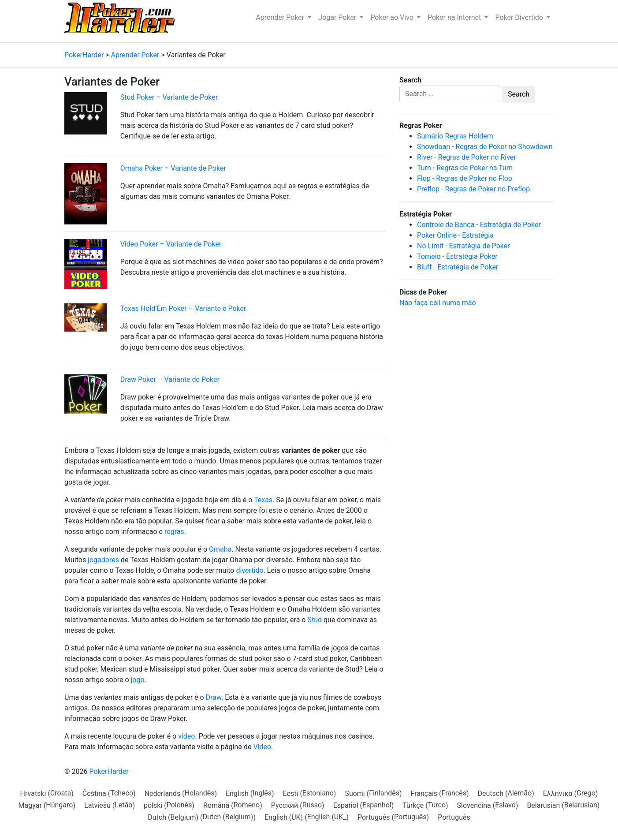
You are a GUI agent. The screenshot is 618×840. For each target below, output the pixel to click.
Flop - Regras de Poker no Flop (465, 178)
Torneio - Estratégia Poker (457, 256)
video (186, 736)
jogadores (103, 560)
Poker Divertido (520, 17)
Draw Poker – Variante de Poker (170, 379)
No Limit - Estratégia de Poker (463, 246)
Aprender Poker (281, 17)
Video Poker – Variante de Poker (171, 244)
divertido (249, 570)
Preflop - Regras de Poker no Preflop (473, 189)
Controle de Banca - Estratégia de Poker (479, 225)
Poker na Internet (455, 17)
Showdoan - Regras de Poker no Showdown (485, 147)
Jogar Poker (338, 17)
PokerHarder (109, 771)
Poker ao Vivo (393, 17)
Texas (263, 500)
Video (262, 747)
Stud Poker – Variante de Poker (169, 97)
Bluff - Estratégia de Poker (458, 267)
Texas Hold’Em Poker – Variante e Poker (183, 308)
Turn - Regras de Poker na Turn (465, 168)
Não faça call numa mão (438, 303)
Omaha (220, 549)
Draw (214, 697)
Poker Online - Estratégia (455, 235)
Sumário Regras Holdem (455, 136)
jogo (137, 680)
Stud (315, 620)
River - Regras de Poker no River (467, 157)
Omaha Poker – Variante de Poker (173, 168)
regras (174, 532)
